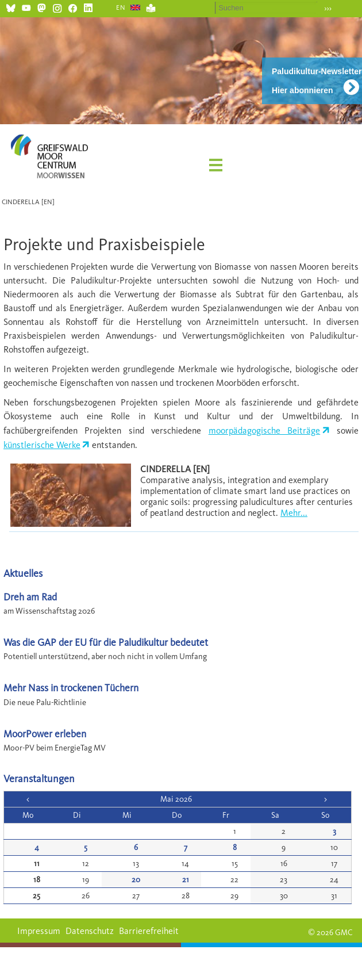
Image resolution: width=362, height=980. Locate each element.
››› (328, 8)
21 (186, 880)
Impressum (39, 931)
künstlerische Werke (42, 445)
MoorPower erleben (45, 734)
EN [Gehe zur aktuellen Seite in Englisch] (121, 7)
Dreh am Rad (30, 597)
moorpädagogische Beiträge (264, 430)
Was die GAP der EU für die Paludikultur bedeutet (106, 642)
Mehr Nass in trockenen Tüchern (71, 688)
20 (136, 880)
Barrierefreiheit (149, 931)
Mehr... (294, 513)
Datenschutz (90, 931)
